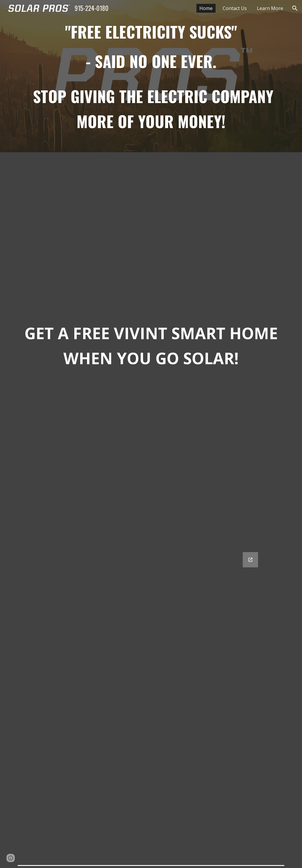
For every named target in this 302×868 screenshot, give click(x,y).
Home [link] (206, 8)
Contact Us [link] (235, 8)
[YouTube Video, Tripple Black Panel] (151, 232)
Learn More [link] (270, 8)
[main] (151, 76)
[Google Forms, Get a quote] (151, 704)
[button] (295, 8)
